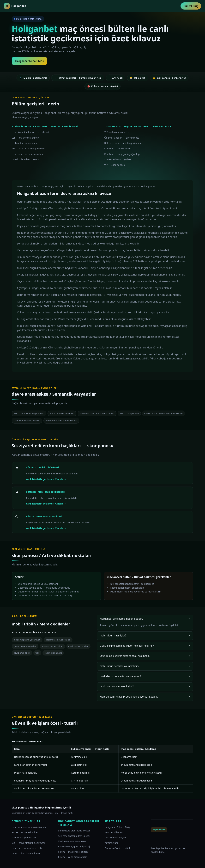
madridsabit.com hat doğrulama (61, 421)
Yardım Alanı (111, 843)
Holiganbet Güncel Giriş (29, 61)
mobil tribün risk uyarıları (62, 413)
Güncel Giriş (191, 6)
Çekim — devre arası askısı (72, 841)
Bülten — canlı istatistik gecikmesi (123, 143)
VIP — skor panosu (115, 165)
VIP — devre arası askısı (117, 132)
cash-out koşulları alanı (24, 143)
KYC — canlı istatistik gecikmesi (29, 413)
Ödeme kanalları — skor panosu (122, 138)
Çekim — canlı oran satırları (73, 857)
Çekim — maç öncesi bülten (73, 852)
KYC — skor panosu (129, 413)
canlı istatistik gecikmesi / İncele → (46, 479)
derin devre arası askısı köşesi (74, 831)
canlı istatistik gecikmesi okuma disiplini (164, 413)
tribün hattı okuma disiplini (27, 421)
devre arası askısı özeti (49, 516)
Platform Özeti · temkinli (117, 848)
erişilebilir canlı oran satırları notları (97, 413)
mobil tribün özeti (49, 467)
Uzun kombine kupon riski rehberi (30, 132)
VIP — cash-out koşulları (118, 159)
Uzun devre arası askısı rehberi (28, 154)
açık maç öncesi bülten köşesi (74, 836)
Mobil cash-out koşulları (51, 492)
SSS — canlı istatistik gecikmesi (29, 149)
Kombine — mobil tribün (118, 149)
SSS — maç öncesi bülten (25, 138)
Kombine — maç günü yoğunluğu (123, 154)
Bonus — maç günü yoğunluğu (75, 846)
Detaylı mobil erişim (115, 838)
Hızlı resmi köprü (114, 832)
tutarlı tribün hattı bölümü (26, 159)
